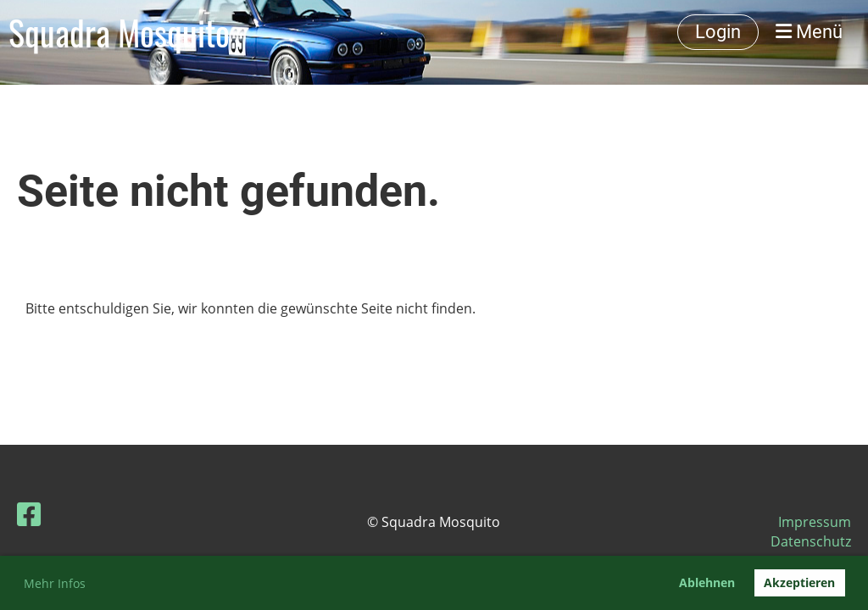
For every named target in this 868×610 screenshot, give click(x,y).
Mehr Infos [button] (55, 583)
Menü (809, 32)
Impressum (815, 522)
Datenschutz (811, 541)
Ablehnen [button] (707, 582)
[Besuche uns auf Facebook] (29, 514)
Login (718, 32)
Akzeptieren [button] (799, 582)
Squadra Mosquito (119, 32)
